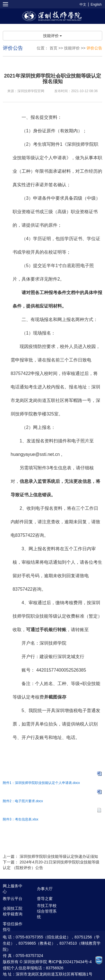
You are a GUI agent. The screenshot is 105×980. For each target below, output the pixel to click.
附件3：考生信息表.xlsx (21, 819)
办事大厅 (45, 889)
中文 (83, 4)
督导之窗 (45, 899)
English (96, 4)
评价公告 (94, 48)
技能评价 (53, 36)
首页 (53, 48)
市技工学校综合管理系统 (47, 911)
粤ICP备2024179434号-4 (70, 962)
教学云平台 (13, 899)
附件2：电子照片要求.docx (23, 801)
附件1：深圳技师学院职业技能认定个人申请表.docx (41, 783)
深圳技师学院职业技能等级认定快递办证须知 (59, 856)
